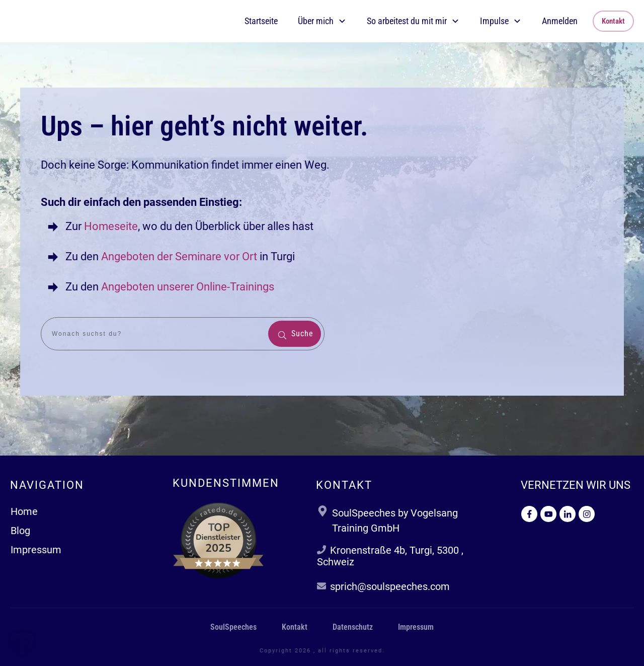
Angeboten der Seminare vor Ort (179, 256)
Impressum (36, 550)
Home (24, 511)
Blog (20, 531)
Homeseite (110, 226)
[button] (22, 644)
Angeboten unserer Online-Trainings (188, 287)
